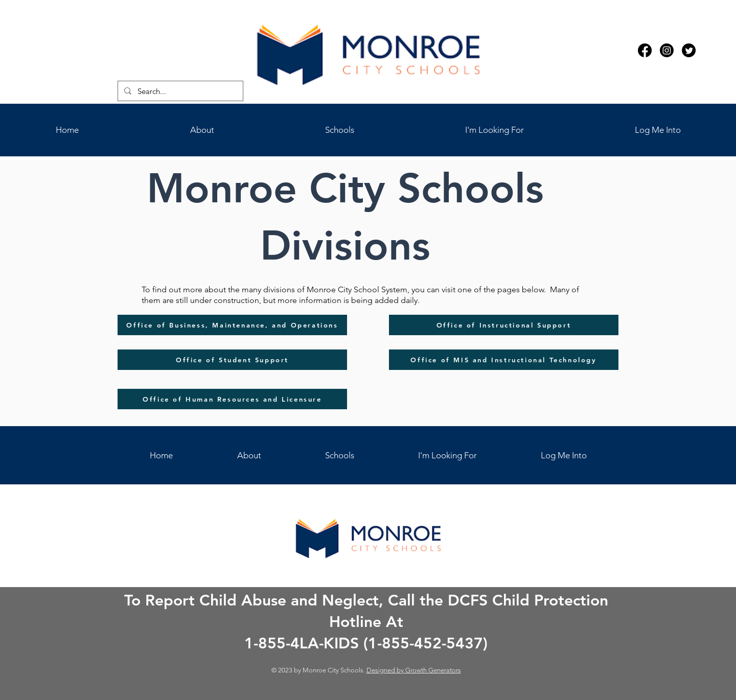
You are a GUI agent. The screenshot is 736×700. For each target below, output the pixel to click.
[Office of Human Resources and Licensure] (232, 399)
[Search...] (179, 91)
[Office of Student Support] (232, 360)
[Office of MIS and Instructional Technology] (504, 360)
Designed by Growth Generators (414, 670)
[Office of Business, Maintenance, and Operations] (232, 325)
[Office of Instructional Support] (504, 325)
